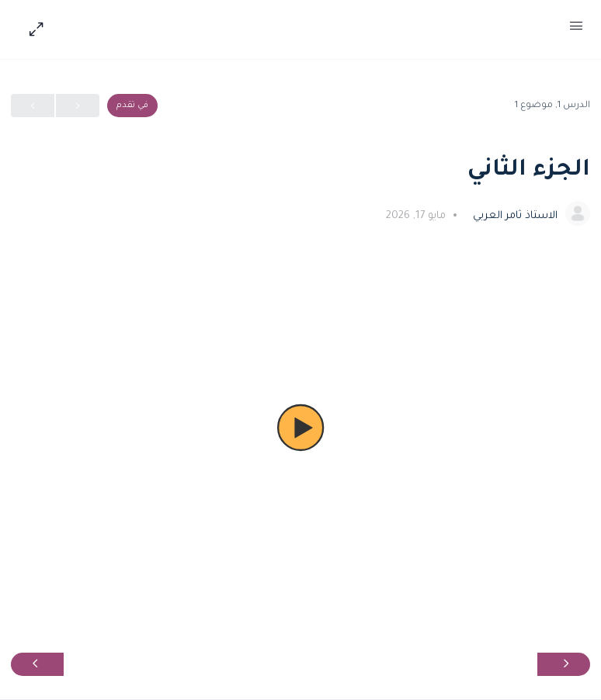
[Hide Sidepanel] (33, 29)
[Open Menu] (576, 29)
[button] (300, 428)
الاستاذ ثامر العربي (514, 216)
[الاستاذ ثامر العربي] (578, 215)
